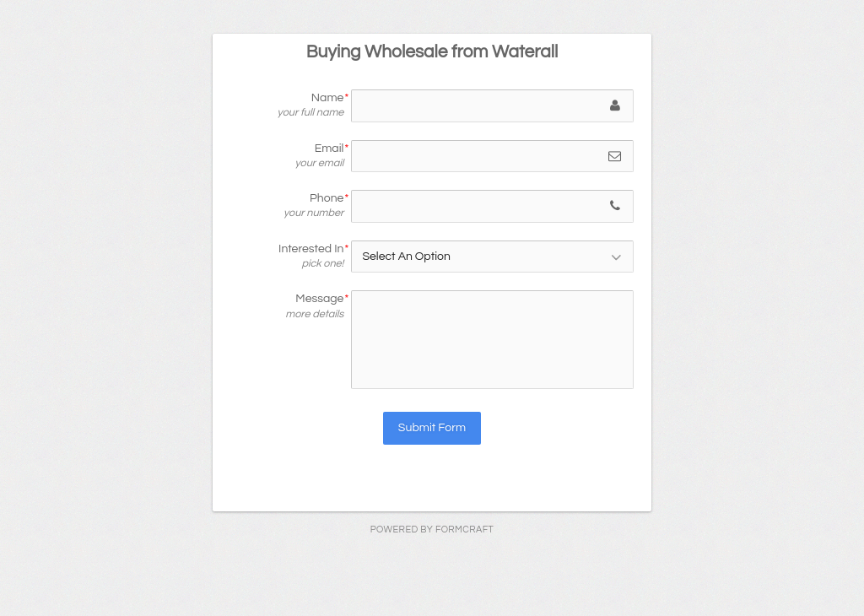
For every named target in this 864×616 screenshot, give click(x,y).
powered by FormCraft (432, 530)
